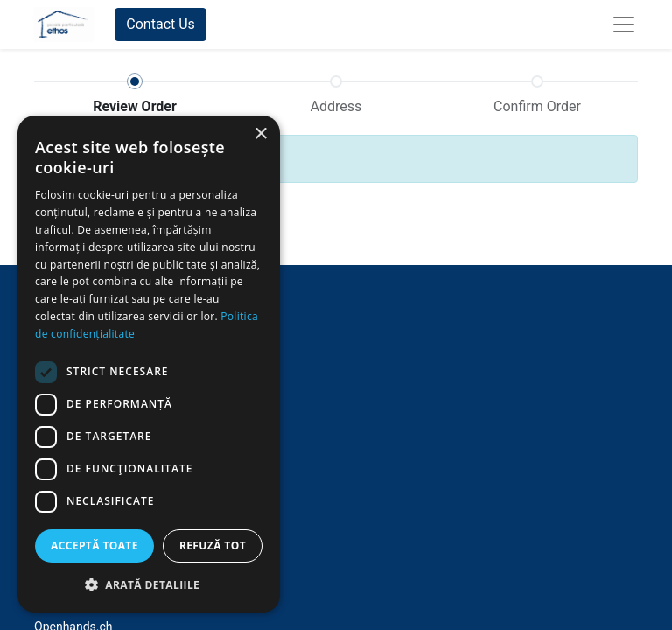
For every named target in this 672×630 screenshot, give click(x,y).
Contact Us (161, 24)
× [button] (260, 134)
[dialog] (149, 364)
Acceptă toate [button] (94, 546)
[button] (149, 584)
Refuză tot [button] (213, 546)
